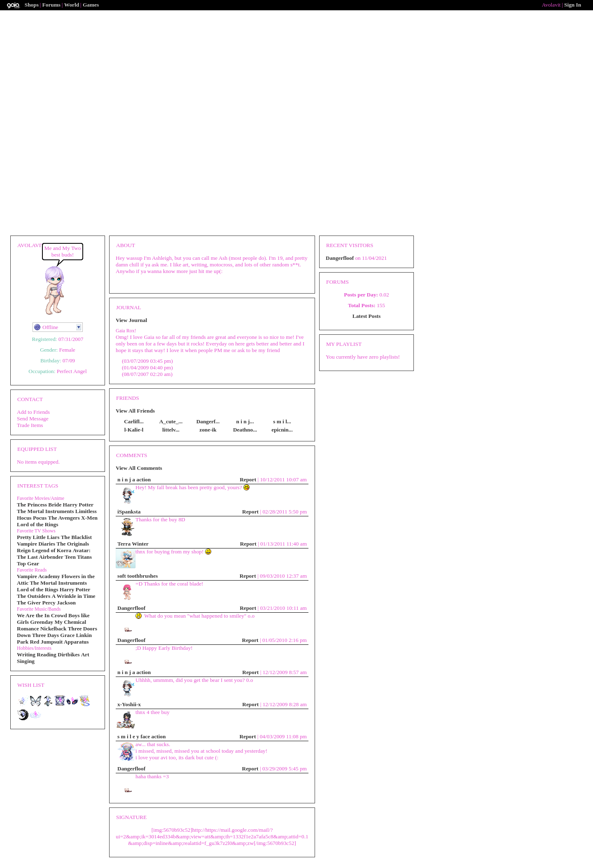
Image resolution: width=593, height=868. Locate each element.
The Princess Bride (39, 505)
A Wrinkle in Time (73, 596)
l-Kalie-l (134, 430)
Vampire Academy (39, 576)
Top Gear (28, 563)
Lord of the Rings (37, 524)
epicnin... (282, 430)
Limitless (86, 511)
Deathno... (245, 430)
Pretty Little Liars (38, 537)
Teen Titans (78, 557)
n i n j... (245, 421)
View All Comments (139, 468)
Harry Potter (78, 505)
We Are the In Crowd (42, 615)
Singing (26, 661)
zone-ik (208, 430)
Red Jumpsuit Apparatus (59, 642)
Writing (26, 654)
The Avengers (64, 518)
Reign (24, 550)
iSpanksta (129, 512)
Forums (51, 5)
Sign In (573, 5)
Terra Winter (133, 544)
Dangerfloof (131, 608)
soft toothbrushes (138, 576)
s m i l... (282, 421)
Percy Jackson (59, 603)
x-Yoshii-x (129, 704)
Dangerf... (208, 421)
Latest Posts (367, 316)
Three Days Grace (53, 635)
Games (91, 5)
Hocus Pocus (32, 518)
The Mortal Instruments (45, 511)
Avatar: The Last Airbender (54, 554)
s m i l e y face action (141, 736)
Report (248, 479)
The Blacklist (76, 537)
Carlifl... (134, 421)
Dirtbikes (69, 654)
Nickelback (54, 629)
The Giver (29, 603)
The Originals (73, 544)
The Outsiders (34, 596)
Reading (46, 654)
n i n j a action (134, 479)
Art (85, 654)
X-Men (89, 518)
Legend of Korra (52, 550)
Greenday (42, 622)
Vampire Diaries (36, 544)
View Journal (131, 320)
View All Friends (135, 411)
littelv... (171, 430)
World (72, 5)
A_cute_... (171, 421)
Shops (32, 5)
